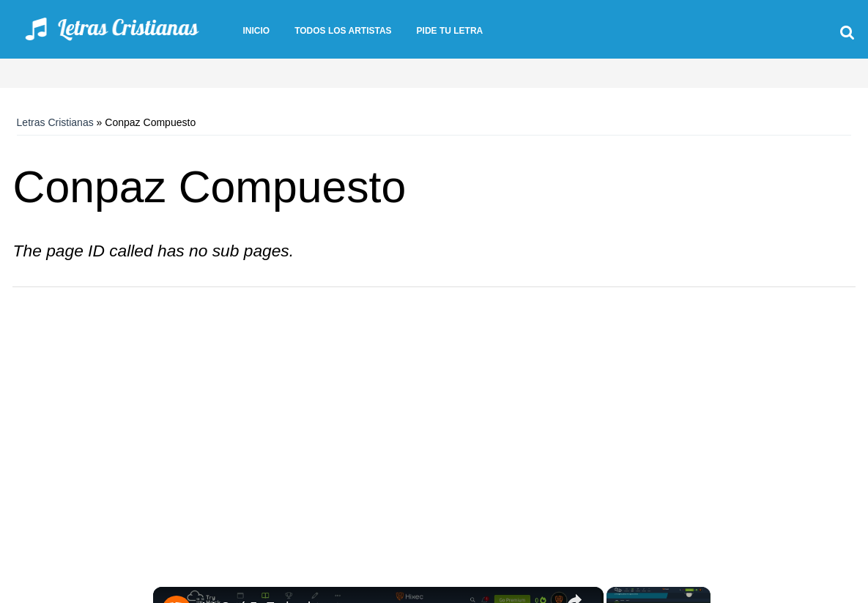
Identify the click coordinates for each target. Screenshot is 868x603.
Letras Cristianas (55, 122)
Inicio (256, 31)
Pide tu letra (450, 31)
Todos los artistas (343, 31)
